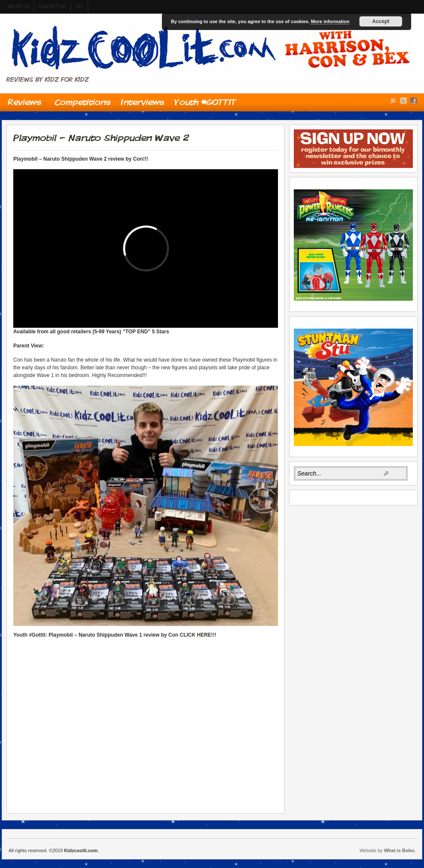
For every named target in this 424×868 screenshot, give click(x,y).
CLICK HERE (196, 635)
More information (330, 21)
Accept (381, 21)
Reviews (24, 104)
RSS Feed (393, 101)
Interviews (142, 102)
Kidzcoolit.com (212, 48)
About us (19, 7)
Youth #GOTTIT (205, 102)
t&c (79, 7)
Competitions (83, 102)
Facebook (414, 101)
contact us (52, 7)
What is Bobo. (400, 850)
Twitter (403, 101)
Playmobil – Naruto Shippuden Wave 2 (101, 138)
